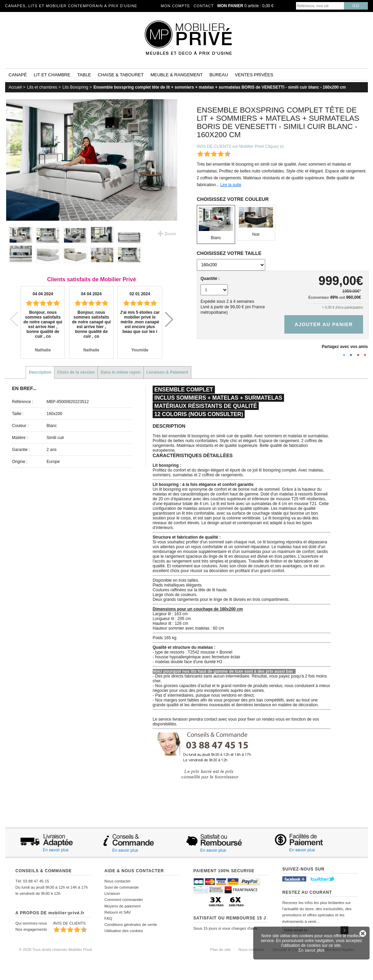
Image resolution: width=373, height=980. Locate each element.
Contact (204, 6)
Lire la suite (231, 185)
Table (84, 75)
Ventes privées (254, 75)
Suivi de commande (121, 887)
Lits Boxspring (75, 87)
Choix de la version (76, 372)
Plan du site (220, 950)
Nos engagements (31, 929)
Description (40, 372)
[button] (169, 319)
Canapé (18, 75)
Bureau (219, 75)
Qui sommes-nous (31, 923)
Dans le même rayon (121, 372)
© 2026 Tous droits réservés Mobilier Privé (55, 950)
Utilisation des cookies (124, 931)
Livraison (112, 893)
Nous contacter (118, 881)
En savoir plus (311, 950)
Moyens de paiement (123, 906)
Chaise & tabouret (121, 75)
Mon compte (176, 6)
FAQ (108, 918)
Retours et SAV (118, 912)
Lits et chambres (42, 87)
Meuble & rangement (177, 75)
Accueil (15, 87)
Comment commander (124, 900)
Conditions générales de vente (131, 925)
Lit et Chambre (52, 75)
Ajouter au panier (324, 324)
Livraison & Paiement (167, 372)
